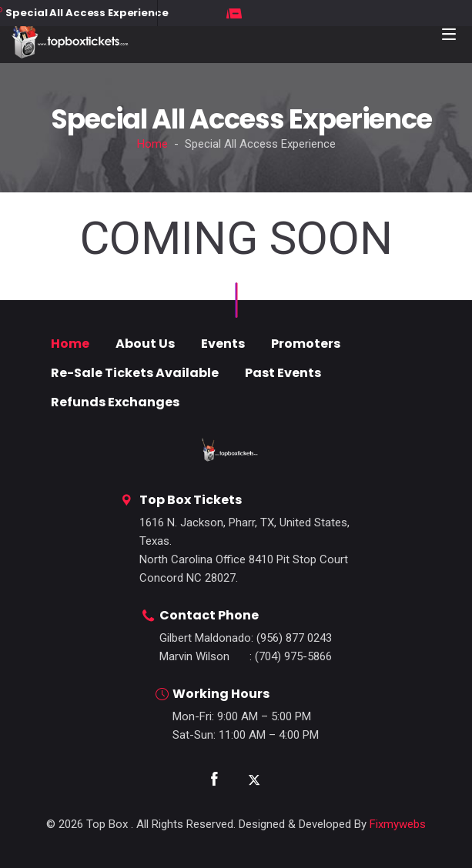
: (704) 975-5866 (246, 656)
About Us (145, 344)
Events (223, 344)
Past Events (283, 373)
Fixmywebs (398, 824)
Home (152, 144)
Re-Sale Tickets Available (135, 373)
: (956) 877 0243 (246, 638)
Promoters (306, 344)
